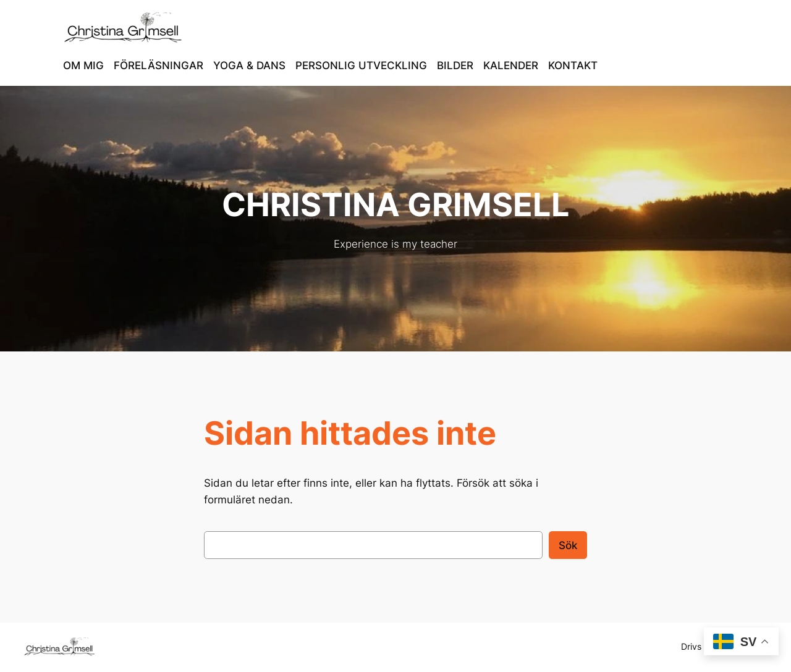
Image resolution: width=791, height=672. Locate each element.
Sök (568, 545)
